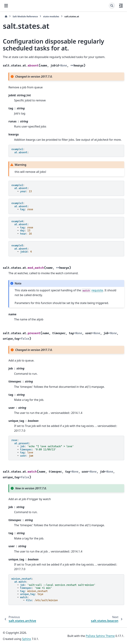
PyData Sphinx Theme (100, 636)
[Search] (112, 6)
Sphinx (27, 639)
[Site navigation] (6, 6)
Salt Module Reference (25, 16)
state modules (51, 16)
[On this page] (121, 6)
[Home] (6, 16)
